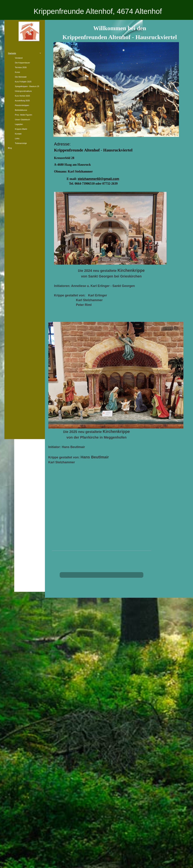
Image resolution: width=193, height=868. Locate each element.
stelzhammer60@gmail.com (99, 179)
